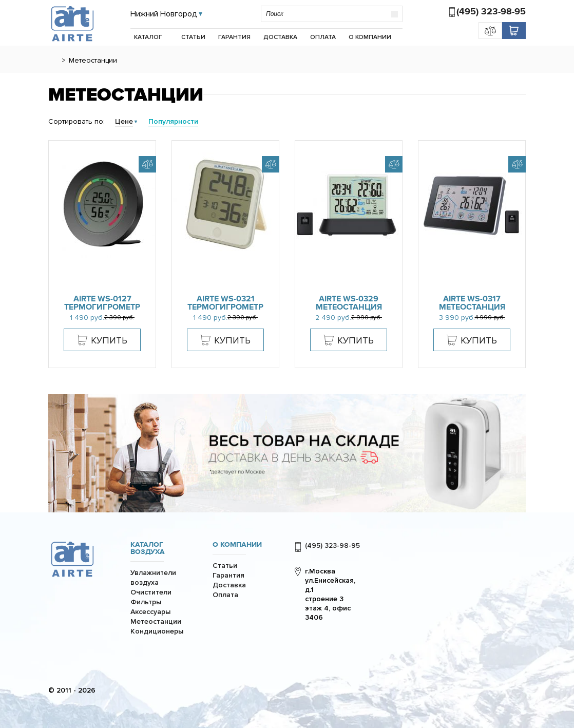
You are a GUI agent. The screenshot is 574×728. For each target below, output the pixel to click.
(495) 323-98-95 (491, 12)
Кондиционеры (157, 631)
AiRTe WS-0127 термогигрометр (102, 303)
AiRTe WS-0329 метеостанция (349, 303)
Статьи (193, 37)
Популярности (173, 121)
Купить (109, 340)
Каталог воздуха (148, 548)
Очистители (151, 592)
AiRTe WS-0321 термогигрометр (225, 303)
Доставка (280, 37)
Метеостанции (156, 621)
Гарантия (234, 37)
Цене (124, 121)
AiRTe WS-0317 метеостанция (472, 303)
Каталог (148, 37)
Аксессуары (150, 612)
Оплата (323, 37)
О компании (370, 37)
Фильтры (146, 602)
